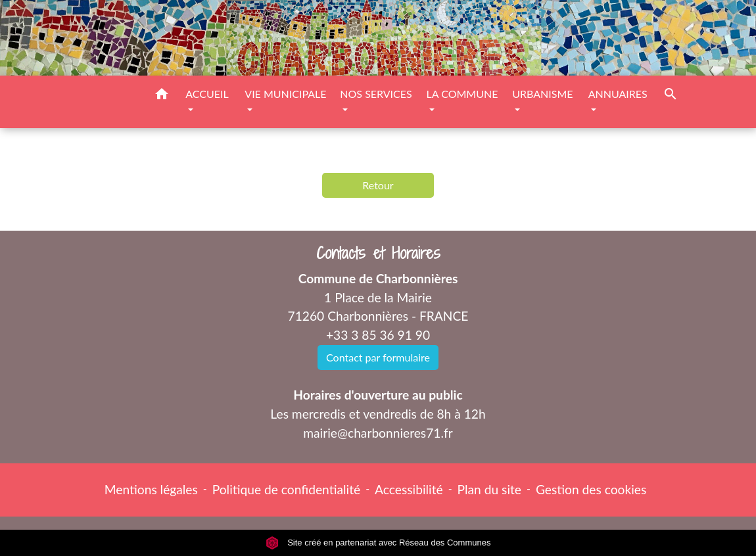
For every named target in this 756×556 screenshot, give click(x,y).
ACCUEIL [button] (207, 94)
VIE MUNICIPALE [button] (285, 94)
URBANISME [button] (542, 94)
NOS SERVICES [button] (376, 94)
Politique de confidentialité (286, 489)
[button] (162, 96)
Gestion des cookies (591, 489)
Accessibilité (409, 489)
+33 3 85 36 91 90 (378, 335)
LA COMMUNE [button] (462, 94)
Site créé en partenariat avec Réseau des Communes (378, 543)
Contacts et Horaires (378, 253)
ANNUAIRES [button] (618, 94)
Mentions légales (151, 489)
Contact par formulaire (378, 357)
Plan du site (489, 489)
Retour (378, 185)
